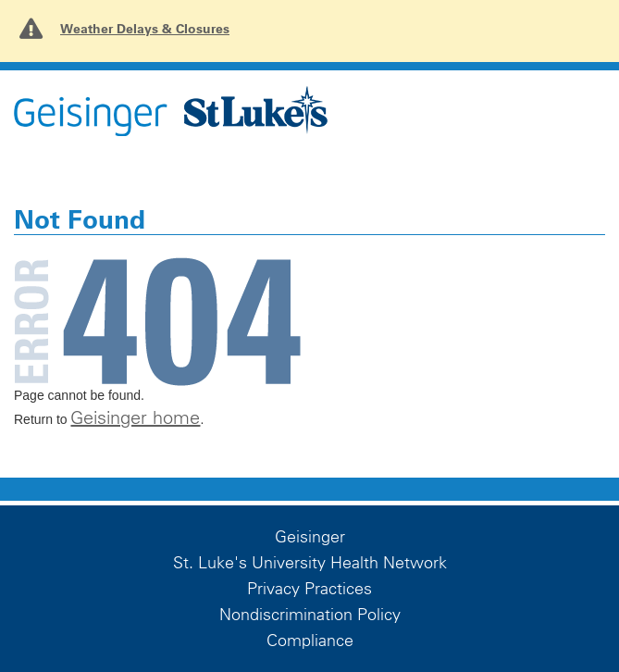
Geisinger (310, 537)
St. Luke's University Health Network (310, 563)
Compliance (310, 641)
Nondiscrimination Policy (310, 615)
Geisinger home (135, 417)
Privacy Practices (309, 589)
